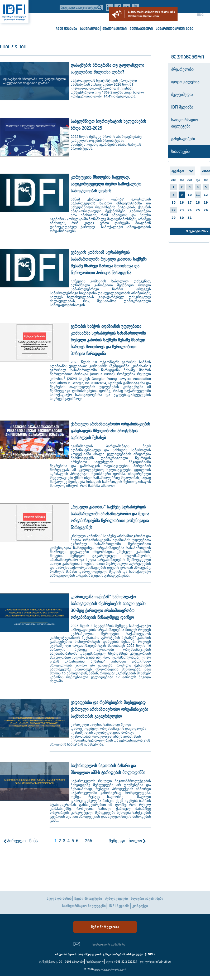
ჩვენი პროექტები (88, 898)
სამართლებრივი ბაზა (175, 29)
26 (206, 210)
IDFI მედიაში (119, 906)
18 (198, 202)
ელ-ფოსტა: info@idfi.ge (155, 962)
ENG (200, 15)
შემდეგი (117, 841)
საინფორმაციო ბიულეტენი (84, 906)
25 (198, 210)
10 (190, 195)
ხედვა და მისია (59, 898)
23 (182, 210)
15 (174, 202)
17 (190, 202)
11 (198, 195)
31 (190, 218)
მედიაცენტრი (141, 29)
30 (182, 218)
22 (174, 210)
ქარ (186, 15)
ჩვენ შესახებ (66, 29)
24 (190, 210)
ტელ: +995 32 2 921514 (122, 962)
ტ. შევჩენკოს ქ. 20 (51, 962)
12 (206, 195)
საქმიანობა (90, 29)
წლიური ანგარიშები (147, 898)
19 (206, 202)
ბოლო (135, 841)
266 (89, 841)
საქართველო (95, 962)
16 (182, 202)
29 (174, 218)
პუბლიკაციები (114, 29)
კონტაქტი (140, 906)
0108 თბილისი (74, 962)
